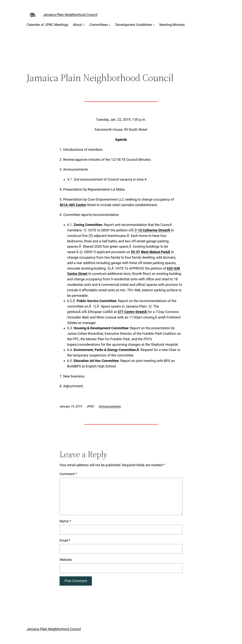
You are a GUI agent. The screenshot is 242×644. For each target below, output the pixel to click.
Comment (68, 474)
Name (65, 521)
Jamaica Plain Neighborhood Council (70, 15)
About (78, 25)
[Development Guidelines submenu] (154, 25)
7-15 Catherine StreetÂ (153, 230)
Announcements (110, 406)
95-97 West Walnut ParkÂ (151, 252)
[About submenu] (84, 25)
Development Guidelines (134, 25)
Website (66, 560)
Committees (99, 25)
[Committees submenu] (110, 25)
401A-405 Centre (73, 205)
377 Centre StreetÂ (133, 312)
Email (65, 540)
